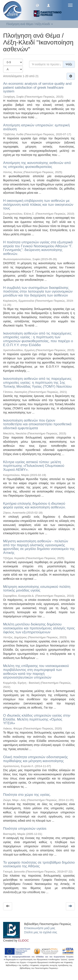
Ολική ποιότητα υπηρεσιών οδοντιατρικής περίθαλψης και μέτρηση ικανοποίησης (35, 759)
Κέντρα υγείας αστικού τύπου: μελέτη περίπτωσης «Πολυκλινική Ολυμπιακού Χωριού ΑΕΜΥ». (34, 466)
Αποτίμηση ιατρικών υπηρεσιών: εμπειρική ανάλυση (36, 127)
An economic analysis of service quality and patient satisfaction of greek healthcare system (37, 87)
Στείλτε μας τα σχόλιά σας (41, 932)
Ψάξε (69, 64)
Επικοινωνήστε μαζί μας (40, 928)
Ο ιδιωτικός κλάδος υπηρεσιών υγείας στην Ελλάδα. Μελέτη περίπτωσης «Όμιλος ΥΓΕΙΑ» (37, 719)
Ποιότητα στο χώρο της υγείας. (27, 795)
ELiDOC (23, 941)
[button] (37, 5)
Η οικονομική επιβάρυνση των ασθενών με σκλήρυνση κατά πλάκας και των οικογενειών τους (38, 204)
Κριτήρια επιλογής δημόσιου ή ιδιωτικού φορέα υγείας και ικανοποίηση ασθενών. (35, 506)
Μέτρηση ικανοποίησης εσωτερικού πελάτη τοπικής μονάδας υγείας (37, 589)
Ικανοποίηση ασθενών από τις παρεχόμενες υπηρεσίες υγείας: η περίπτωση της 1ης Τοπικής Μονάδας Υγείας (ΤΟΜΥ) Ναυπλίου (37, 382)
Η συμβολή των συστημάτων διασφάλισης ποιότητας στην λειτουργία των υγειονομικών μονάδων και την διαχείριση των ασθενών (38, 292)
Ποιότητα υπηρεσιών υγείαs (25, 829)
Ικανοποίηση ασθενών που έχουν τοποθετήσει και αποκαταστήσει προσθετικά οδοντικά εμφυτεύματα (37, 424)
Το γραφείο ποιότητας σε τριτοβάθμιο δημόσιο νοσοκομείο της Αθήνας (39, 864)
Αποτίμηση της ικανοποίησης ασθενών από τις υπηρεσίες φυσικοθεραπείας (37, 165)
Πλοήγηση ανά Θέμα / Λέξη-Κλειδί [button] (30, 24)
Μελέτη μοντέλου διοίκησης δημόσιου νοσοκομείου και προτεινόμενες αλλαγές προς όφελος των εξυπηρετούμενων (39, 628)
